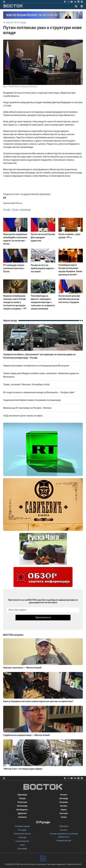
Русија (23, 23)
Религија (22, 837)
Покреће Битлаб (64, 841)
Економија (22, 806)
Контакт (64, 830)
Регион (64, 795)
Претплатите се (43, 618)
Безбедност (22, 810)
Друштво (22, 813)
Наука (64, 810)
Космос (64, 806)
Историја (22, 830)
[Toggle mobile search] (76, 6)
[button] (82, 6)
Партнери (64, 826)
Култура (64, 813)
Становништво (22, 841)
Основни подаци (22, 826)
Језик (22, 845)
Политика (22, 802)
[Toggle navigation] (81, 6)
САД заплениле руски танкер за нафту (23, 416)
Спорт (64, 817)
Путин (15, 210)
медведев (25, 210)
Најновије (22, 795)
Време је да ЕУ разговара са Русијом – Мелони (27, 408)
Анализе (22, 817)
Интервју (64, 798)
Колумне (64, 802)
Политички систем (22, 834)
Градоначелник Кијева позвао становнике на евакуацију (32, 400)
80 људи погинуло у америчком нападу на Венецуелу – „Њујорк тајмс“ (39, 392)
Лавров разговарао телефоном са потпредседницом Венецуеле (36, 366)
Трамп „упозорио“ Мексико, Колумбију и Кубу (26, 384)
